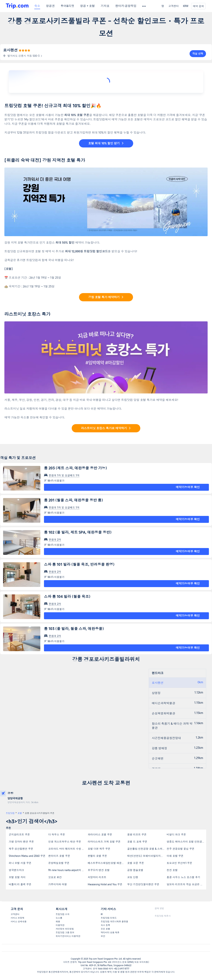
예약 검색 (198, 6)
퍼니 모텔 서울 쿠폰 (20, 863)
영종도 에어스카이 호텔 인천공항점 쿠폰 (186, 842)
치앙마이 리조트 (97, 877)
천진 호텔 (172, 870)
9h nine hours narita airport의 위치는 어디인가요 (68, 870)
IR (102, 914)
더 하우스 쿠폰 (57, 835)
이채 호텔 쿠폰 (175, 856)
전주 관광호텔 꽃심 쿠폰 (181, 849)
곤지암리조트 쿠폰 (19, 835)
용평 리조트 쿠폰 (137, 835)
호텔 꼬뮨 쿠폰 (136, 863)
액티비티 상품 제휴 (110, 933)
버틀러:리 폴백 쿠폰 (20, 884)
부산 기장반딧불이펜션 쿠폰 (143, 884)
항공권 (50, 6)
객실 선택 (198, 54)
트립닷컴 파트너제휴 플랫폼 (114, 922)
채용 (58, 922)
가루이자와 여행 (57, 884)
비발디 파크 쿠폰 (176, 835)
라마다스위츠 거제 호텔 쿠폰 (104, 842)
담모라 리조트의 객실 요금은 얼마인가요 (186, 884)
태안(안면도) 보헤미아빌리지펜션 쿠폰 (147, 856)
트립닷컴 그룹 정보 (65, 933)
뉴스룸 (59, 918)
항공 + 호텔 (87, 6)
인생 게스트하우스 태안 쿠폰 (65, 842)
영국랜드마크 (16, 870)
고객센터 (174, 6)
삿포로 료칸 (55, 877)
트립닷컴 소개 (62, 914)
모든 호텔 (105, 929)
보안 (103, 936)
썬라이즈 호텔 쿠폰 (59, 856)
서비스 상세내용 (19, 922)
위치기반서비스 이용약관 (68, 936)
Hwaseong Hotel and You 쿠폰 (105, 884)
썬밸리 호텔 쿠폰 (97, 856)
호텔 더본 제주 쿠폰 (99, 849)
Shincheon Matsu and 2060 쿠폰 (27, 856)
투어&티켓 (67, 6)
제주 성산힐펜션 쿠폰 (21, 849)
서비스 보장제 (17, 918)
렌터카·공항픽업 (126, 6)
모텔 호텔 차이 (17, 877)
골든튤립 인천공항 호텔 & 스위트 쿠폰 (147, 849)
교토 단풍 (133, 877)
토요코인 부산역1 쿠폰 (180, 863)
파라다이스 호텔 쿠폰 (100, 835)
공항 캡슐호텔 (135, 870)
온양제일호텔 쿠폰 (59, 863)
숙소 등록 (105, 925)
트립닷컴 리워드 (109, 918)
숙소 (37, 6)
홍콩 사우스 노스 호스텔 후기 (184, 877)
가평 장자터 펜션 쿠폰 (21, 842)
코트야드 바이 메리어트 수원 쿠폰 (68, 849)
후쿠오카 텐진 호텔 (99, 870)
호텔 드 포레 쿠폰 (137, 842)
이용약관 (60, 925)
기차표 (105, 6)
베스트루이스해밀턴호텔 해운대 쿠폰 (107, 863)
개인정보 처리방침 (65, 929)
